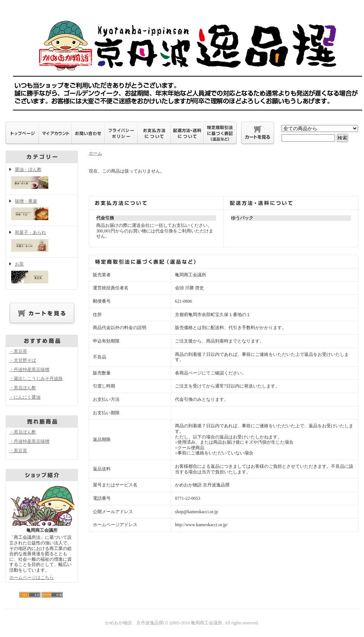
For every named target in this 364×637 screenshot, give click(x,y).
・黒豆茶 (18, 351)
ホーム (95, 153)
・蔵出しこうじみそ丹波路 (36, 379)
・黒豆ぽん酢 (23, 388)
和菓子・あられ (42, 242)
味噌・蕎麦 (42, 210)
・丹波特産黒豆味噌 (29, 370)
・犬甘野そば (23, 360)
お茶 (42, 273)
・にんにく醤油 (25, 397)
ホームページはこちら (32, 578)
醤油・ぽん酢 (42, 179)
